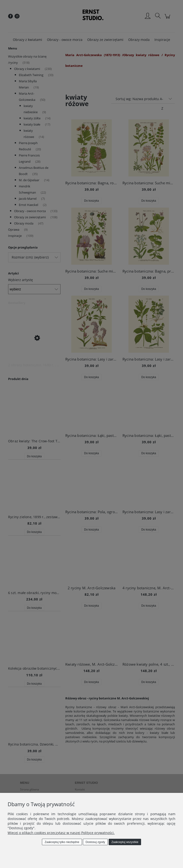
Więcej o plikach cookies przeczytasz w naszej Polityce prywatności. (61, 833)
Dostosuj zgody (95, 842)
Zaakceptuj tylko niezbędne (62, 842)
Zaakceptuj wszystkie (125, 842)
